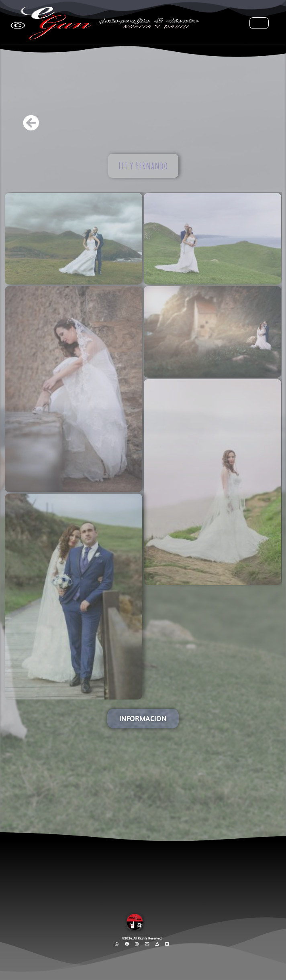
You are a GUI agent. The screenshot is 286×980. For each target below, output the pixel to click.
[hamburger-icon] (259, 23)
